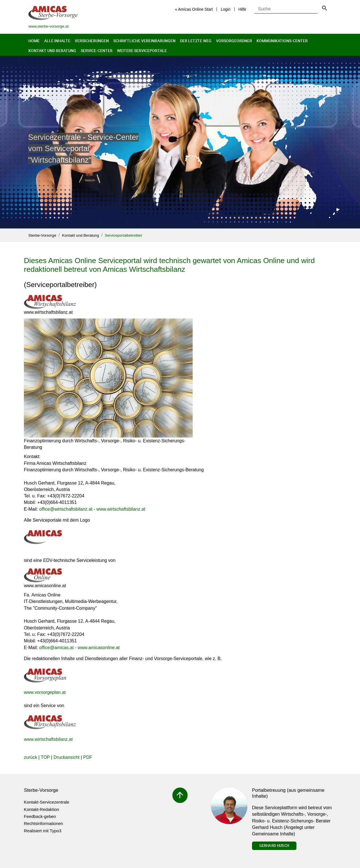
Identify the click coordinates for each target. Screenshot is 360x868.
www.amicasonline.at (99, 648)
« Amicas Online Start (194, 9)
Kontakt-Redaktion (41, 809)
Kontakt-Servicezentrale (47, 802)
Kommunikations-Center (282, 41)
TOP (45, 757)
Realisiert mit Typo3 (43, 831)
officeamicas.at (56, 648)
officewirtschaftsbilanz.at (66, 509)
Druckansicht (66, 757)
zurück (31, 757)
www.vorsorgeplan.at (45, 692)
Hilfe (242, 9)
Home (34, 41)
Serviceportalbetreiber (123, 235)
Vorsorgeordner (234, 41)
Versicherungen (92, 41)
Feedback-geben (40, 816)
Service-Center (97, 51)
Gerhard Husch (274, 845)
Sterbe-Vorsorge (42, 235)
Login (226, 9)
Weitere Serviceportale (142, 51)
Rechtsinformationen (43, 823)
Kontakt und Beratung (52, 51)
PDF (88, 757)
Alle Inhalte (57, 41)
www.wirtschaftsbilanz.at (121, 509)
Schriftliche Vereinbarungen (144, 41)
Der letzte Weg (196, 41)
